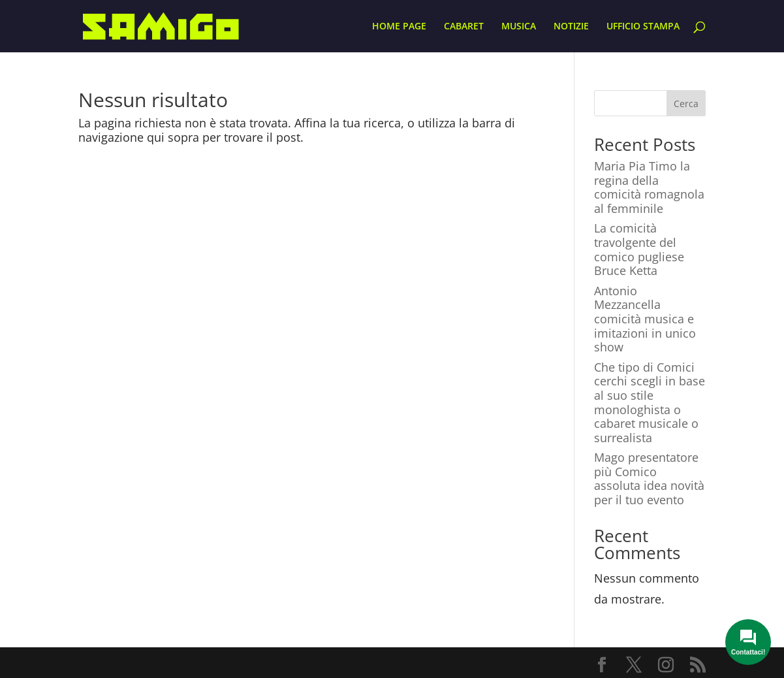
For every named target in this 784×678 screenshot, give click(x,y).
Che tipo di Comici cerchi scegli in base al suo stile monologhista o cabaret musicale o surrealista (650, 402)
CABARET (464, 27)
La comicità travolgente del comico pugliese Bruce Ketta (639, 249)
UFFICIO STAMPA (643, 27)
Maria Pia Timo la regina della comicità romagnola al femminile (649, 187)
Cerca (686, 104)
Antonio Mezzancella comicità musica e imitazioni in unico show (645, 319)
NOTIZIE (571, 27)
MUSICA (519, 27)
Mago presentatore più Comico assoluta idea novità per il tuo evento (649, 478)
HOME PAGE (399, 27)
